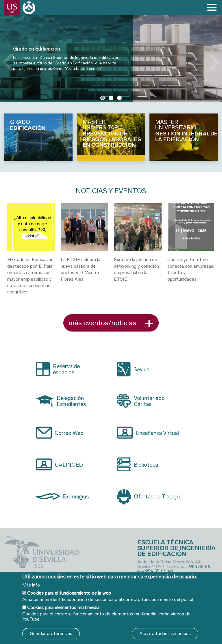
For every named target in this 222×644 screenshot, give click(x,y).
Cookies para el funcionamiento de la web (69, 593)
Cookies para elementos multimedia (63, 607)
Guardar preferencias (51, 633)
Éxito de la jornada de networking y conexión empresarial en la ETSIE (136, 269)
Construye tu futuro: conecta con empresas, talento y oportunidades (191, 269)
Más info (31, 585)
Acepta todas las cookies (165, 633)
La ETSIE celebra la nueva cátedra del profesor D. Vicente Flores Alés (81, 269)
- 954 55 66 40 (158, 571)
